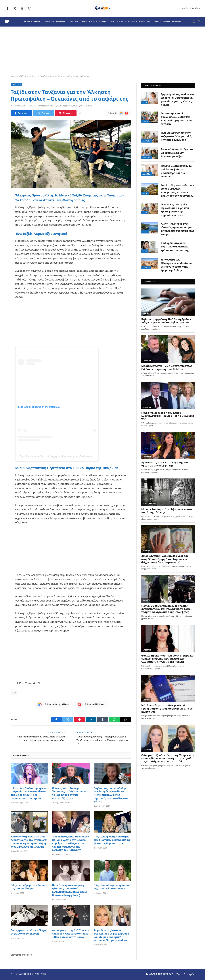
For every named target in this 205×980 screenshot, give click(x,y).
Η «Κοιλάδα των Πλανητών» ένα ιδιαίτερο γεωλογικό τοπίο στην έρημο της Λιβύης (176, 265)
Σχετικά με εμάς (186, 974)
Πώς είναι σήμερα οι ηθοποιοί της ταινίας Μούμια (29, 887)
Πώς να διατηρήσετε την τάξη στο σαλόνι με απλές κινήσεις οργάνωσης (177, 136)
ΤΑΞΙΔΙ (84, 22)
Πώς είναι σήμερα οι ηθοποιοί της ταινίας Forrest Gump (112, 887)
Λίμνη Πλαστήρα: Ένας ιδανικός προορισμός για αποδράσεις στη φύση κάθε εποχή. (178, 229)
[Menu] (7, 22)
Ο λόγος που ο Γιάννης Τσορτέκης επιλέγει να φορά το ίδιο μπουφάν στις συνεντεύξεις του (69, 793)
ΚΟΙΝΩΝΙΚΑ (131, 22)
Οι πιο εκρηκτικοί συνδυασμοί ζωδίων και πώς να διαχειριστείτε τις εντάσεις (177, 119)
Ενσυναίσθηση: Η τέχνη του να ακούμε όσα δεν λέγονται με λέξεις (178, 153)
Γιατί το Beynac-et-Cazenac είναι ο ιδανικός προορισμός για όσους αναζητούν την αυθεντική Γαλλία (178, 191)
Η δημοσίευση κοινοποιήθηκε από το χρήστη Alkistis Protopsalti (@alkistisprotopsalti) (58, 456)
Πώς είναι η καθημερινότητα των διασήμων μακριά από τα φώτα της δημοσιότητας (112, 840)
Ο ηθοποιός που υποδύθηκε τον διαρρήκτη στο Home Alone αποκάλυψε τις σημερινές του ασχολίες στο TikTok (111, 795)
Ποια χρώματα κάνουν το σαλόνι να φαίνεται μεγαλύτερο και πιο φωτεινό (176, 171)
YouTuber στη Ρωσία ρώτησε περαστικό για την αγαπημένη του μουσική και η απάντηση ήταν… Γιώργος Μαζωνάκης (29, 842)
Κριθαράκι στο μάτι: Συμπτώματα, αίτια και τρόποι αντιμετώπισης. (175, 247)
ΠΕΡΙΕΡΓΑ (61, 22)
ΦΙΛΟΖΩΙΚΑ (145, 22)
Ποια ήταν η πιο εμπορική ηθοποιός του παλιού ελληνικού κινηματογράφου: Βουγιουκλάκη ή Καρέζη (70, 890)
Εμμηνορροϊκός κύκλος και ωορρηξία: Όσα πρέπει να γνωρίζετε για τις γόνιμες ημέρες (178, 100)
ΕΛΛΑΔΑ (28, 22)
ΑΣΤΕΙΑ (103, 22)
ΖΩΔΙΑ (111, 22)
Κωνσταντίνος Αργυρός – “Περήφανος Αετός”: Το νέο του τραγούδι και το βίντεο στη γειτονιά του (102, 740)
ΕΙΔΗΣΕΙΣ (177, 22)
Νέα (14, 693)
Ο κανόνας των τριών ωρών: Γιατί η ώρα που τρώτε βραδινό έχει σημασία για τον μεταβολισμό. (175, 210)
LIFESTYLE (73, 22)
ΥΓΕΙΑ (145, 102)
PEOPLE (93, 22)
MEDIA (120, 22)
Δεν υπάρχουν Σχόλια (66, 106)
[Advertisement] (103, 51)
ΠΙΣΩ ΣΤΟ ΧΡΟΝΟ (161, 22)
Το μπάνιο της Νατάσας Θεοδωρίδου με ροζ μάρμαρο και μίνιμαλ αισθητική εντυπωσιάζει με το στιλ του (111, 935)
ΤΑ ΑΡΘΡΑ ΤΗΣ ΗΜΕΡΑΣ (159, 974)
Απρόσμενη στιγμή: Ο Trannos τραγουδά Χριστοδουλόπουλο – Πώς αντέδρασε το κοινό (70, 934)
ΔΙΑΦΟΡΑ (49, 22)
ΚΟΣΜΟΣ (38, 22)
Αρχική (14, 76)
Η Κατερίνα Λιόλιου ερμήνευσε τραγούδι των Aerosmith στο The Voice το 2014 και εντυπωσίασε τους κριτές (29, 793)
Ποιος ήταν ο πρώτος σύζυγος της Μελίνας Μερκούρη (29, 932)
